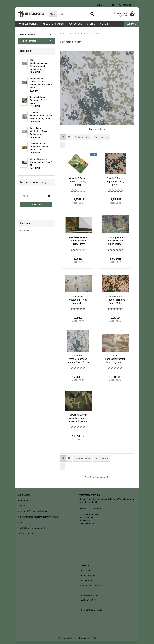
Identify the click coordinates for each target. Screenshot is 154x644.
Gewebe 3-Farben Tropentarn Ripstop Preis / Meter (115, 301)
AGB (20, 524)
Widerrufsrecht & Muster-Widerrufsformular (38, 518)
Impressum (23, 502)
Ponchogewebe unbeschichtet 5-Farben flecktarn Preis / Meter (115, 242)
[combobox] (83, 139)
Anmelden (36, 206)
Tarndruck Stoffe (28, 43)
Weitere (104, 24)
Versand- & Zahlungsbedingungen (33, 513)
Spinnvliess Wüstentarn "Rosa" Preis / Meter (78, 301)
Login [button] (111, 5)
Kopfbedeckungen (28, 24)
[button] (99, 5)
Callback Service (25, 535)
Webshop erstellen (66, 640)
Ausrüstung (75, 24)
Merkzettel (125, 5)
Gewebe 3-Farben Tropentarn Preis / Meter (115, 183)
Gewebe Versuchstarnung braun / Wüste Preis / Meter (78, 361)
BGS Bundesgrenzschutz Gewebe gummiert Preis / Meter (115, 361)
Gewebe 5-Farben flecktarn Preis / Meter (78, 183)
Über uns (131, 24)
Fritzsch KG (26, 233)
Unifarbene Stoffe (29, 36)
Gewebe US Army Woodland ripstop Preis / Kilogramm (78, 420)
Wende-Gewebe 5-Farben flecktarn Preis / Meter (78, 242)
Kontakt (21, 507)
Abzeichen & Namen (53, 24)
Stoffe (91, 24)
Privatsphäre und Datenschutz (32, 530)
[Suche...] (53, 14)
